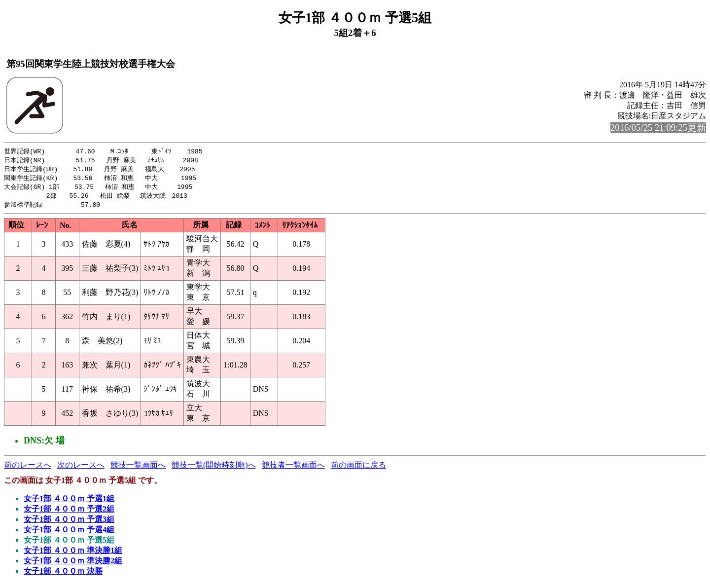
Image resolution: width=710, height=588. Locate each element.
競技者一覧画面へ (293, 468)
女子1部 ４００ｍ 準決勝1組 (73, 554)
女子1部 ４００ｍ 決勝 (63, 574)
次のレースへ (81, 468)
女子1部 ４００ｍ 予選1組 (69, 502)
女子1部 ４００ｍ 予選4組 (69, 533)
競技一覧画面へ (138, 468)
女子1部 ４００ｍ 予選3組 (69, 523)
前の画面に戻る (358, 468)
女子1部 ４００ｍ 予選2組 (69, 512)
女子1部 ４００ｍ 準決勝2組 (73, 564)
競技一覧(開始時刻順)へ (214, 468)
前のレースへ (28, 468)
